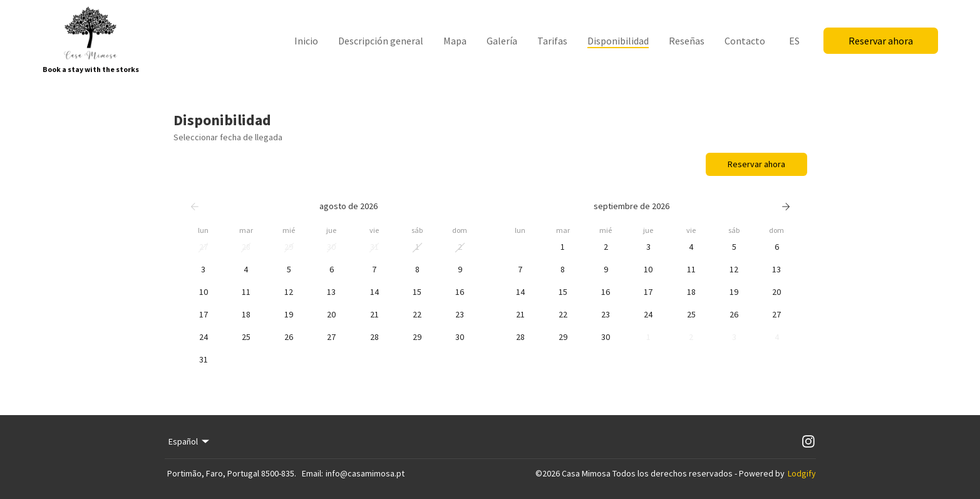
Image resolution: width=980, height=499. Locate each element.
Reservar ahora (881, 41)
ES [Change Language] (794, 41)
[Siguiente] (786, 207)
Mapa (455, 41)
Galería (502, 41)
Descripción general (381, 41)
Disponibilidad (618, 41)
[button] (204, 247)
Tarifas (552, 41)
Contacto (745, 41)
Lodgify (802, 473)
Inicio (306, 41)
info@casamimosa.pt (365, 473)
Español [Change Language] (190, 441)
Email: (312, 473)
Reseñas (687, 41)
